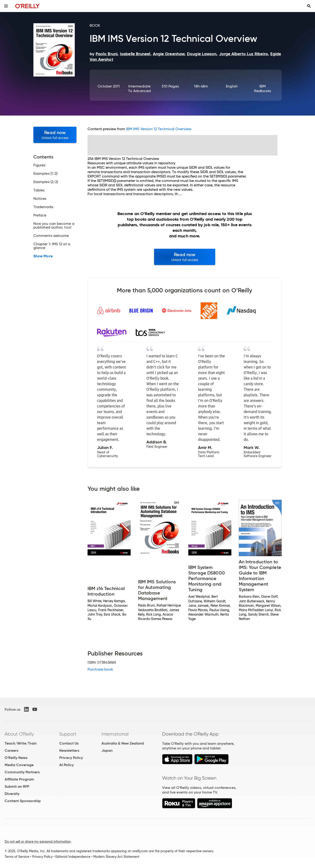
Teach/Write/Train (21, 743)
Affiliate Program (19, 779)
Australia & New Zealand (123, 743)
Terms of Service (17, 857)
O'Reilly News (16, 758)
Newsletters (69, 750)
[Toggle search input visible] (309, 6)
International (115, 734)
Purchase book (100, 669)
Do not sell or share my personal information (38, 842)
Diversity (12, 794)
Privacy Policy (71, 758)
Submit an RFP (17, 786)
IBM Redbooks (263, 89)
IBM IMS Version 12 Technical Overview (159, 129)
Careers (11, 750)
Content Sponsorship (23, 801)
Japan (107, 750)
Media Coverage (19, 765)
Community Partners (22, 772)
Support (68, 734)
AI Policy (66, 765)
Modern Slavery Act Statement (116, 857)
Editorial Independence (73, 857)
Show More (43, 256)
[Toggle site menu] (6, 6)
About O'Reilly (19, 734)
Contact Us (69, 743)
